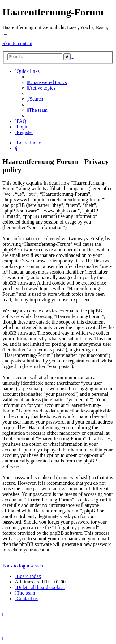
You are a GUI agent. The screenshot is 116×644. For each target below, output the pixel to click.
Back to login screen (23, 566)
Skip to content (17, 43)
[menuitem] (47, 82)
